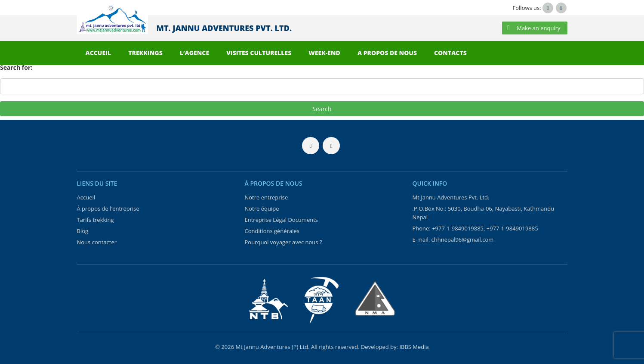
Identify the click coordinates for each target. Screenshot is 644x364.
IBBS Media (414, 347)
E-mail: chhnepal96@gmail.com (453, 240)
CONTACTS (450, 53)
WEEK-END (324, 53)
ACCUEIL (99, 53)
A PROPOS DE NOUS (387, 53)
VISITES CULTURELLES (259, 53)
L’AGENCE (194, 53)
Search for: (16, 67)
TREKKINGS (145, 53)
